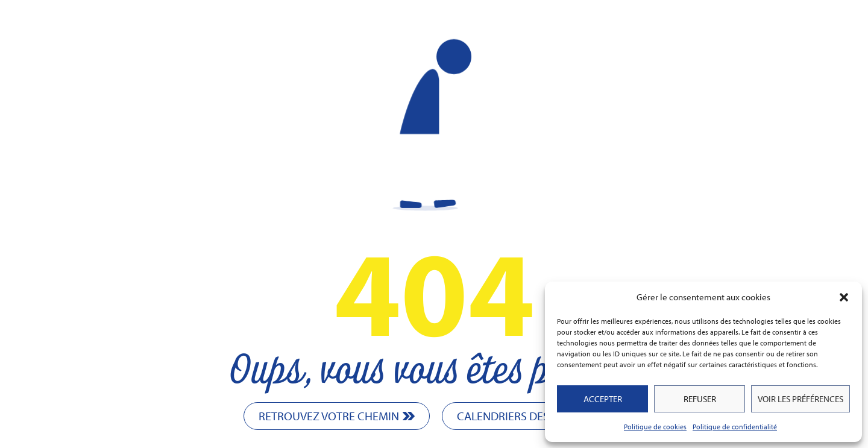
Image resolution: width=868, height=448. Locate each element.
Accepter (603, 399)
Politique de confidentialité (735, 427)
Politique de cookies (655, 427)
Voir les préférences (800, 399)
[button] (844, 297)
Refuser (700, 399)
